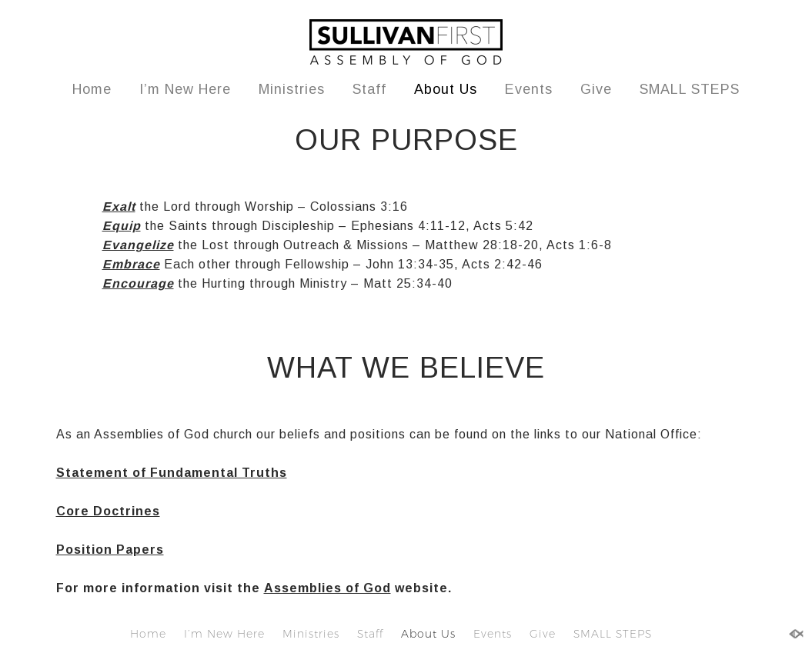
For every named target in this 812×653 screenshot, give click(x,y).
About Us (446, 89)
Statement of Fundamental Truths (172, 473)
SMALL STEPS (690, 89)
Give (596, 89)
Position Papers (110, 550)
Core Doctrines (108, 511)
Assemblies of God (327, 588)
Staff (369, 89)
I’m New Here (185, 89)
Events (529, 89)
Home (92, 89)
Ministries (292, 89)
